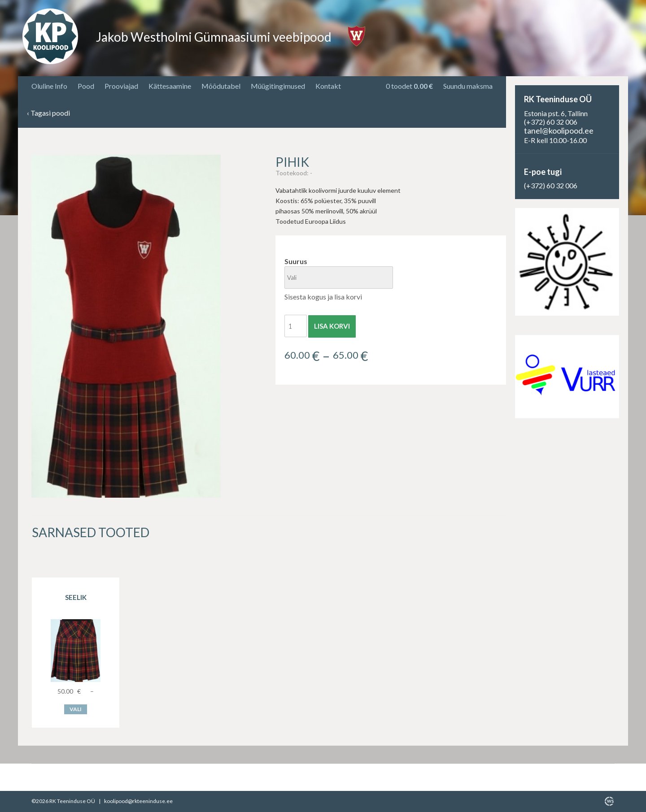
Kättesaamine (170, 86)
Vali (76, 709)
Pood (86, 86)
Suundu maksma (468, 86)
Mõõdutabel (221, 86)
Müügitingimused (278, 86)
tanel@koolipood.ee (559, 130)
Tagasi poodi (48, 113)
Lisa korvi (332, 326)
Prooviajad (121, 86)
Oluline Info (49, 86)
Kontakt (328, 86)
